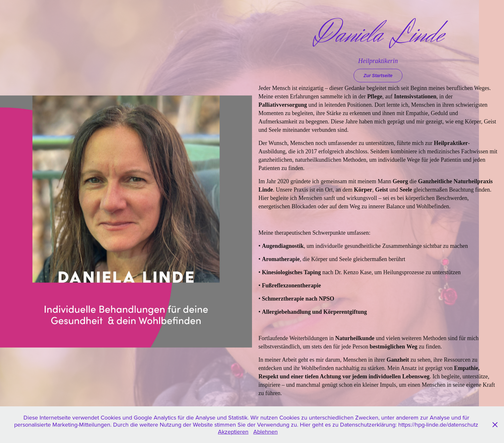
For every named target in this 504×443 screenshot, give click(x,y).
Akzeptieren (233, 432)
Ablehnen (265, 432)
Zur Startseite (378, 76)
